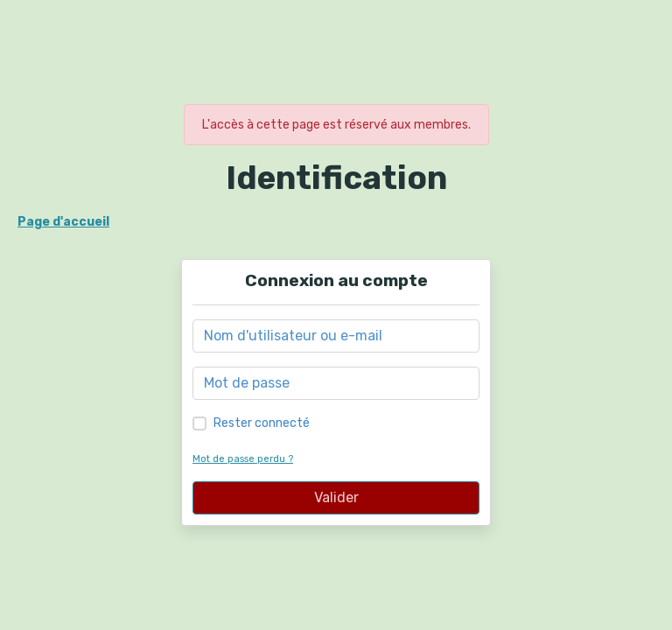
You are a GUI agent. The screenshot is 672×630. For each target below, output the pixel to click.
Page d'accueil (63, 222)
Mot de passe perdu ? (243, 459)
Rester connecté (262, 423)
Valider (336, 497)
